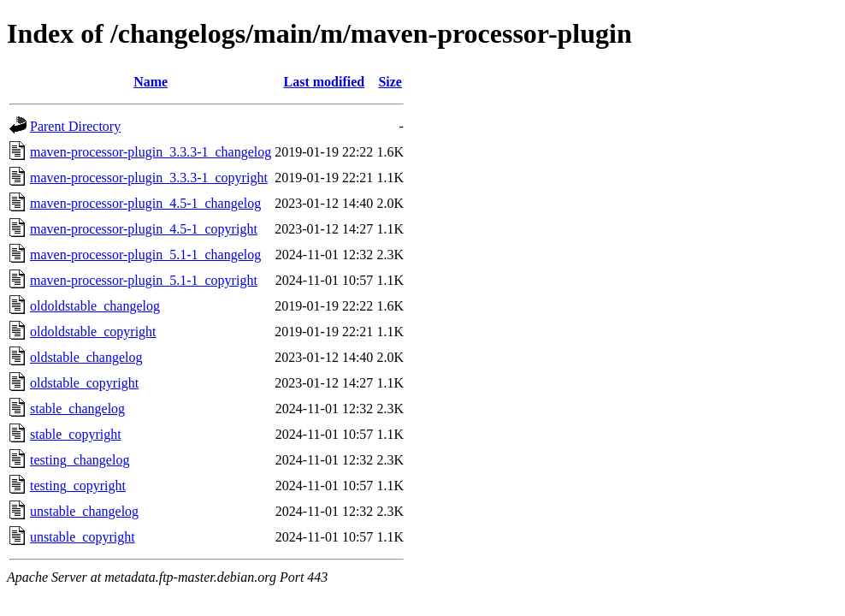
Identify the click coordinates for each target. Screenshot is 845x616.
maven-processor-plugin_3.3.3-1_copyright (149, 178)
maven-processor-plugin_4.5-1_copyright (144, 229)
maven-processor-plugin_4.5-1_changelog (145, 203)
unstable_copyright (83, 537)
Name (151, 82)
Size (390, 82)
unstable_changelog (84, 511)
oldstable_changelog (86, 357)
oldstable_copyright (84, 383)
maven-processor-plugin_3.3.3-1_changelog (151, 152)
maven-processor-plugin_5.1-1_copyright (144, 280)
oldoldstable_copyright (93, 332)
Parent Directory (75, 126)
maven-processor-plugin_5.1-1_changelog (145, 255)
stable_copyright (76, 434)
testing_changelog (80, 460)
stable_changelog (77, 409)
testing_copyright (78, 486)
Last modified (324, 82)
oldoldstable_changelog (95, 306)
